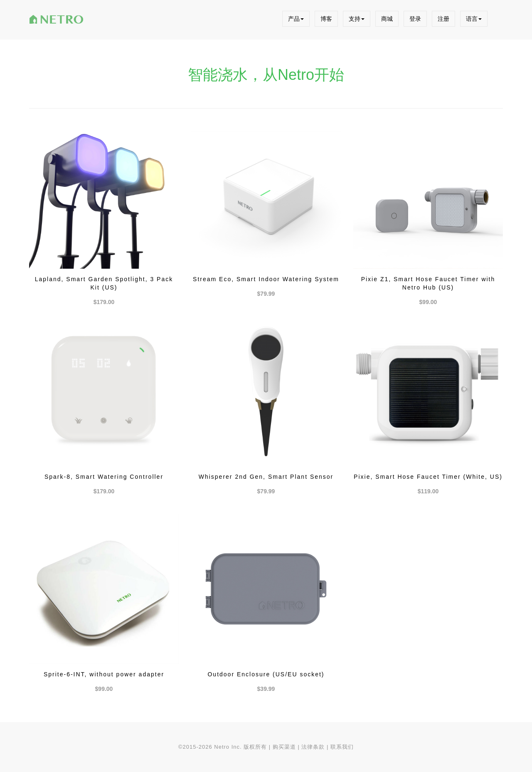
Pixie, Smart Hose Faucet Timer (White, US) (428, 477)
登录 (415, 19)
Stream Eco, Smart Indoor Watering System (266, 279)
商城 (387, 19)
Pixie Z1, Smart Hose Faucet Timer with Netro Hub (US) (428, 283)
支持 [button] (357, 19)
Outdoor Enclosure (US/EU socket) (266, 674)
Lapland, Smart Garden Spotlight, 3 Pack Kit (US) (104, 283)
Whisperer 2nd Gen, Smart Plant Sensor (266, 477)
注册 (443, 19)
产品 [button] (296, 19)
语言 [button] (474, 19)
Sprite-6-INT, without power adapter (104, 674)
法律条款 (313, 747)
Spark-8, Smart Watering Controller (104, 477)
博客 (326, 19)
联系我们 (342, 747)
